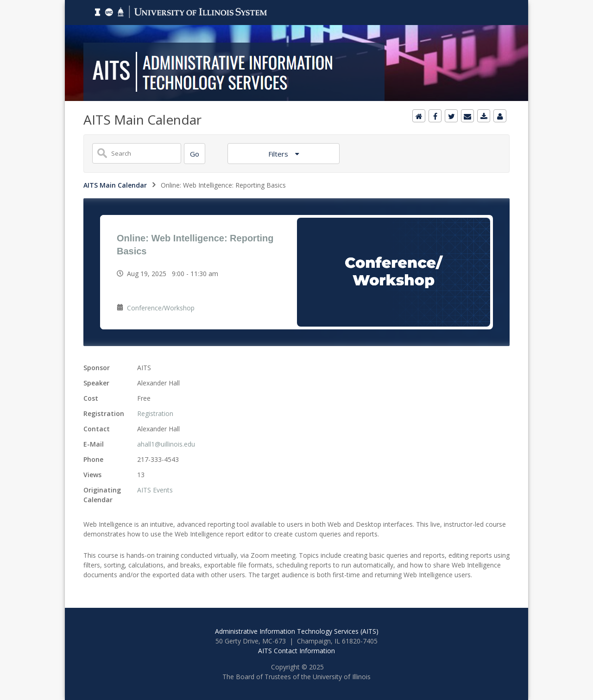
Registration (155, 413)
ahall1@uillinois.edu (166, 444)
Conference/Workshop (161, 308)
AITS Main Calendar (115, 185)
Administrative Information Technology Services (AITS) (297, 631)
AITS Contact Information (296, 651)
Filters (279, 154)
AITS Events (155, 490)
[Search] (195, 154)
